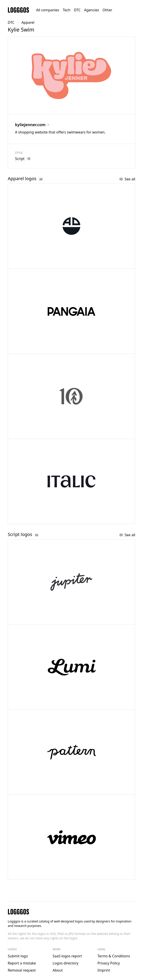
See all (127, 179)
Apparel (28, 22)
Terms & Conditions (114, 956)
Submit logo (18, 956)
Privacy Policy (109, 963)
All (48, 10)
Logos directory (66, 963)
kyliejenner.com (32, 125)
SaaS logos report (67, 956)
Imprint (104, 970)
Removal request (22, 970)
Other (107, 10)
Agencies (92, 10)
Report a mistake (22, 963)
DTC (77, 10)
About (58, 970)
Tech (66, 10)
